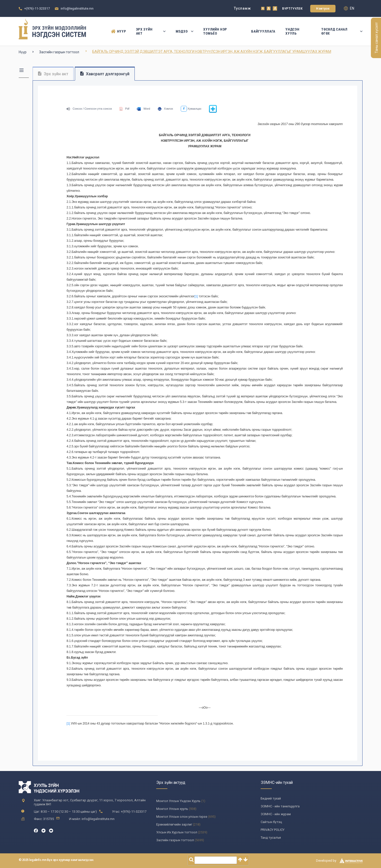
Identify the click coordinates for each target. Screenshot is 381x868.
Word (143, 109)
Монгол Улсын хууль (172, 809)
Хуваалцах (191, 109)
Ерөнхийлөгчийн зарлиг (174, 824)
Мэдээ (185, 31)
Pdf (125, 109)
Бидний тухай (271, 798)
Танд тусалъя (271, 838)
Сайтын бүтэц (271, 822)
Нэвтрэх (323, 9)
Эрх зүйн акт (151, 31)
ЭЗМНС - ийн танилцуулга (280, 806)
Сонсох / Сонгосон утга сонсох (89, 109)
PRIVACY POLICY (273, 830)
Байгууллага (263, 31)
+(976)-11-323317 (37, 8)
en (349, 8)
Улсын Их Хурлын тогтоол (177, 832)
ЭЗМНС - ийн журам (276, 814)
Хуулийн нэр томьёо (215, 31)
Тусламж (242, 8)
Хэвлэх (165, 109)
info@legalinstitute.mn (77, 8)
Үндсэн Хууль (292, 31)
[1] (196, 296)
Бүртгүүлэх (292, 9)
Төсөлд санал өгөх (342, 31)
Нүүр (118, 31)
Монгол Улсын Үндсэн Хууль (178, 801)
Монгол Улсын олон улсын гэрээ (182, 817)
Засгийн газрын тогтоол (59, 52)
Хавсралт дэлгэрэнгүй (105, 74)
